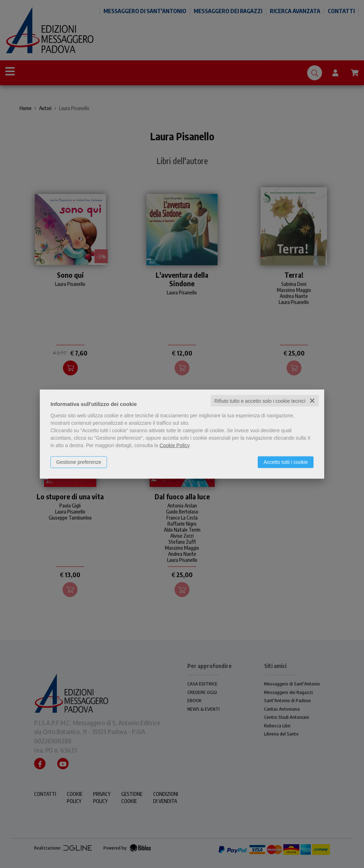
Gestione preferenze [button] (79, 462)
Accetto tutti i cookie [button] (286, 462)
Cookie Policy (175, 445)
